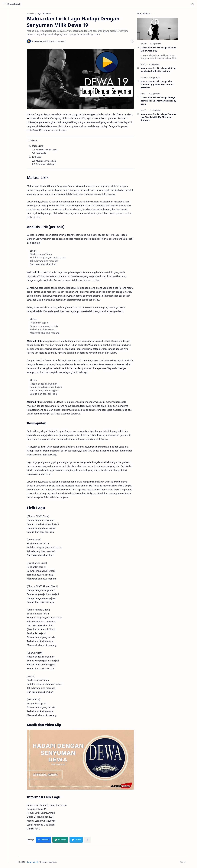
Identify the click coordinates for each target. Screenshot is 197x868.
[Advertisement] (159, 168)
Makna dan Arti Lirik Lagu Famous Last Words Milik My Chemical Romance (159, 117)
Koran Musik (14, 4)
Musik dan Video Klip (47, 161)
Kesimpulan (43, 153)
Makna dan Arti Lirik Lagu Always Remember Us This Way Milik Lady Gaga (159, 101)
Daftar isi (34, 141)
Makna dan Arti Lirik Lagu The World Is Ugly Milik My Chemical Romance (158, 85)
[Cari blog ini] (57, 4)
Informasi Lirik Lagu (47, 164)
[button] (192, 4)
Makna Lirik (39, 146)
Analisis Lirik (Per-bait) (48, 150)
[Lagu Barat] (157, 44)
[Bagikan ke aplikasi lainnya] (88, 840)
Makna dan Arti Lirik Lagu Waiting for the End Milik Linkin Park (159, 70)
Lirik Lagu (38, 157)
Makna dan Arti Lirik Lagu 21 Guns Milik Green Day (159, 49)
